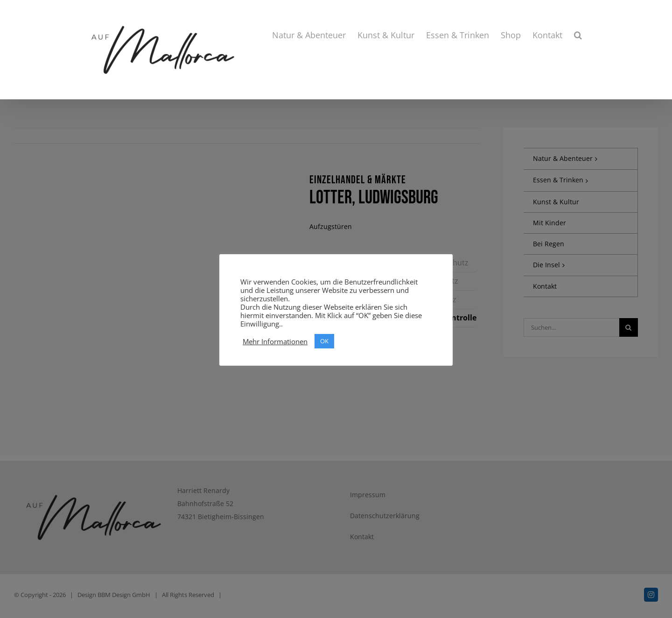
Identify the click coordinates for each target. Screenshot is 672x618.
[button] (578, 35)
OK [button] (324, 341)
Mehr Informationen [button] (275, 341)
